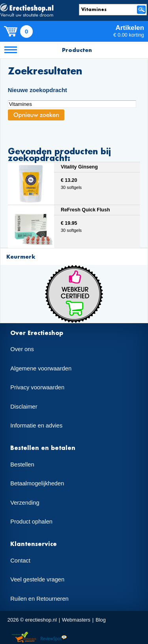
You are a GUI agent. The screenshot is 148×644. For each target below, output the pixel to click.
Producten (77, 50)
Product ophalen (31, 522)
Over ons (22, 349)
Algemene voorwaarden (41, 368)
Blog (101, 620)
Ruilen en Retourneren (39, 599)
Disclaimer (24, 407)
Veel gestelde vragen (37, 579)
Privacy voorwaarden (37, 387)
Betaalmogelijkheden (37, 483)
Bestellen (22, 464)
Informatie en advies (36, 426)
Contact (20, 561)
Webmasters (76, 620)
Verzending (25, 503)
